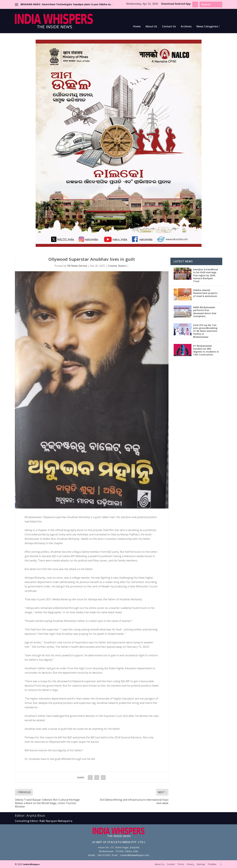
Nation (122, 266)
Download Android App (176, 4)
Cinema (112, 266)
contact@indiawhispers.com (135, 855)
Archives (186, 27)
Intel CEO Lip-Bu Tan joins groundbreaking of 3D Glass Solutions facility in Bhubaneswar (205, 331)
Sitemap (201, 864)
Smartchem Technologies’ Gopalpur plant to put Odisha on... (77, 4)
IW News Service (77, 266)
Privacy (190, 864)
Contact (171, 864)
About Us (151, 27)
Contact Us (169, 27)
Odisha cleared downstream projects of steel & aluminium (205, 293)
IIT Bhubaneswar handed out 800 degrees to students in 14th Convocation (206, 350)
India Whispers (31, 864)
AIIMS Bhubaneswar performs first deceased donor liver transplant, (205, 312)
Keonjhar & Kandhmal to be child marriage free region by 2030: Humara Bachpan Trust (205, 275)
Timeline (212, 864)
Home (137, 27)
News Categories (207, 27)
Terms (181, 864)
